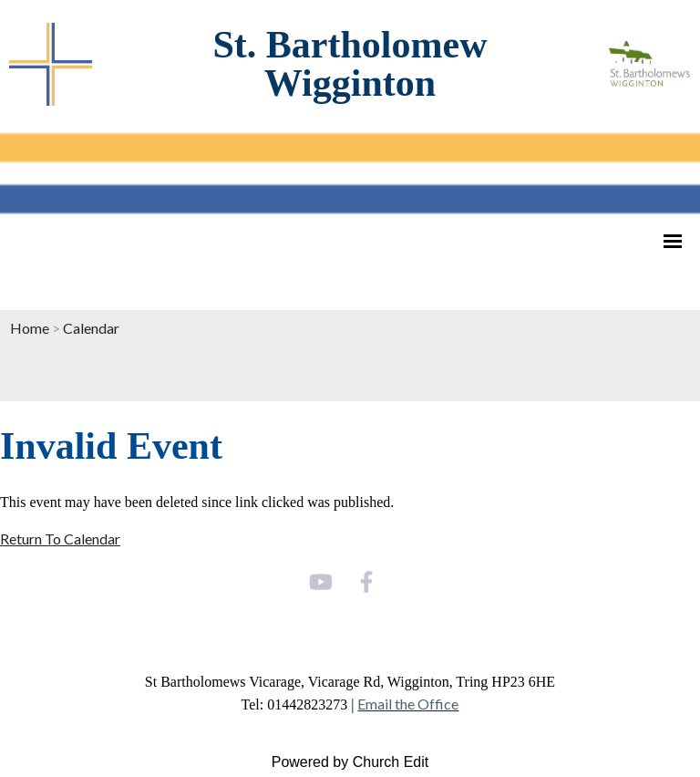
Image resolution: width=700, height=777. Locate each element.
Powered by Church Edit (350, 762)
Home (30, 328)
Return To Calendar (60, 539)
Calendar (91, 328)
